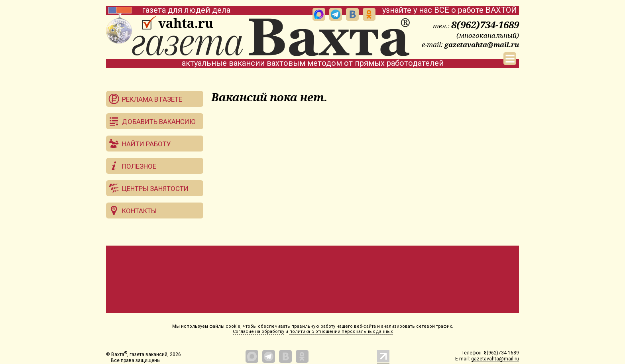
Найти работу (146, 144)
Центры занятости (155, 189)
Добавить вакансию (159, 122)
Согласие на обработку (258, 332)
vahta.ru (186, 23)
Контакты (139, 211)
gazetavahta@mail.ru (482, 44)
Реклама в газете (152, 99)
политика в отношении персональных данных (341, 332)
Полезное (139, 166)
